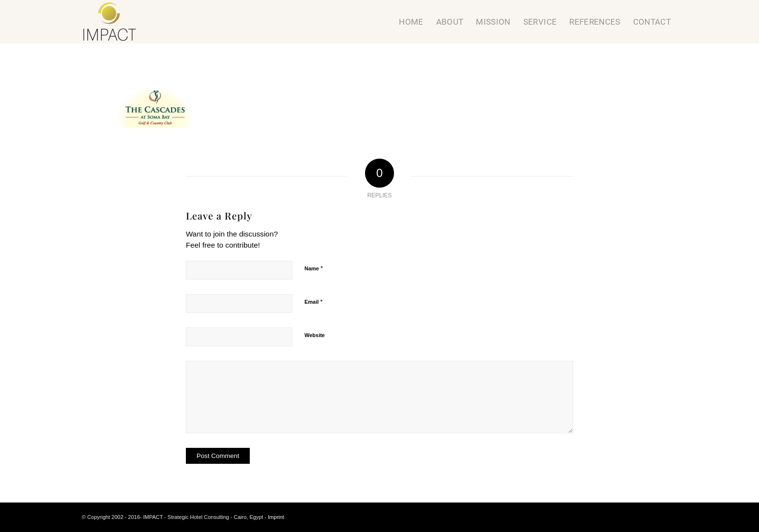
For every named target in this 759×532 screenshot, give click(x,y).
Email (313, 302)
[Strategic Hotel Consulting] (110, 22)
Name (314, 268)
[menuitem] (411, 22)
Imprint (276, 517)
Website (315, 335)
